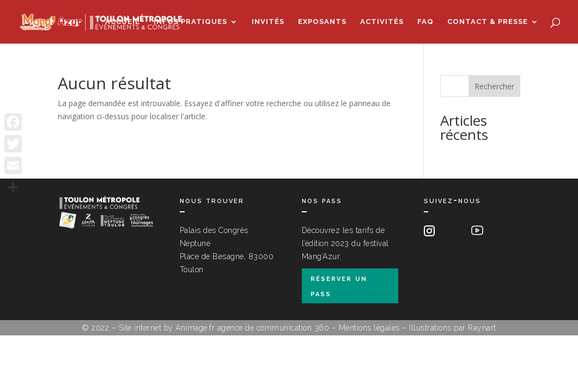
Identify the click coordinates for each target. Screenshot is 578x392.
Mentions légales (369, 328)
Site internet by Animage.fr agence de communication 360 (224, 328)
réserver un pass (339, 285)
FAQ (425, 22)
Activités (382, 22)
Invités (268, 22)
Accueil (123, 22)
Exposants (322, 22)
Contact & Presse (488, 22)
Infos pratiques (190, 22)
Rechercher (494, 86)
